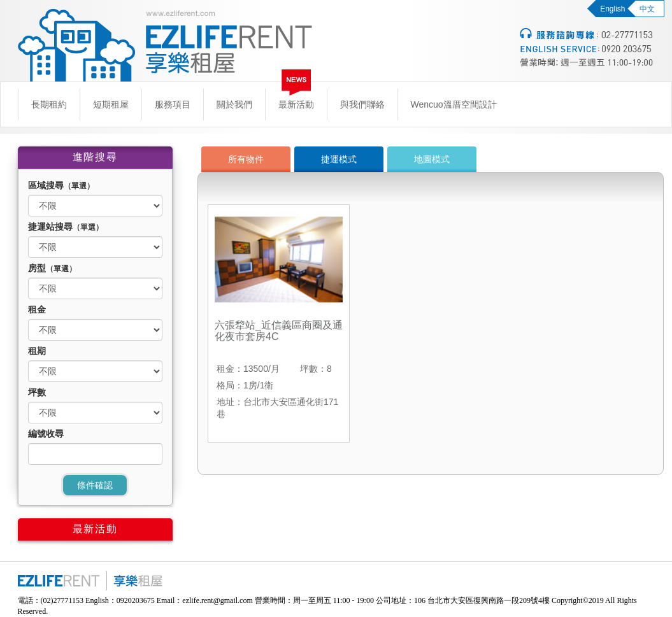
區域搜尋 (61, 185)
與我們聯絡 (362, 104)
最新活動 (296, 104)
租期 (37, 351)
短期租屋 (111, 104)
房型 (52, 268)
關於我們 (234, 104)
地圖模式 (432, 159)
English (612, 9)
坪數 (37, 392)
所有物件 (246, 159)
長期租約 (49, 104)
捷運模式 (339, 159)
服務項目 (173, 104)
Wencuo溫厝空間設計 (454, 104)
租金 (37, 309)
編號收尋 (46, 434)
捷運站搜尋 (66, 227)
